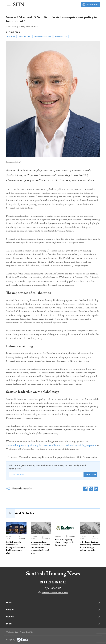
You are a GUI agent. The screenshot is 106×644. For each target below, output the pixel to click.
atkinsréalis (61, 36)
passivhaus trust (42, 36)
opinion (11, 36)
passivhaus (24, 36)
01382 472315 (55, 589)
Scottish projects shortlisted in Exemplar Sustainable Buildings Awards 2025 (16, 548)
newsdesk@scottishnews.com (55, 593)
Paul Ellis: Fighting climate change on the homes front (65, 543)
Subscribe (90, 474)
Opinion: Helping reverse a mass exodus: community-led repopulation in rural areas (40, 548)
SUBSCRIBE (90, 4)
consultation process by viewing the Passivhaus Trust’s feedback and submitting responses (51, 446)
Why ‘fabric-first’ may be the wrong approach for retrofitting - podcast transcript (90, 546)
